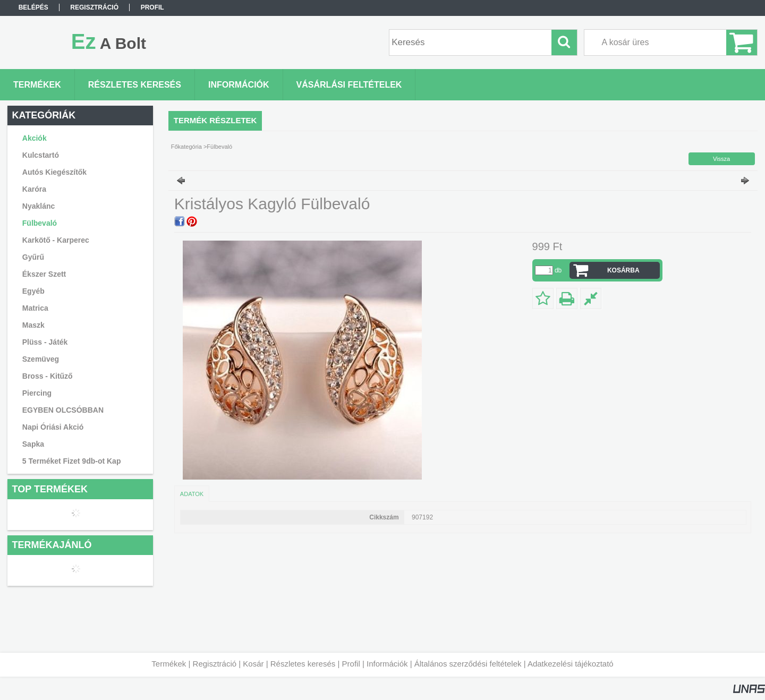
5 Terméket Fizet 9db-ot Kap (72, 461)
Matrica (35, 308)
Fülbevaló (40, 223)
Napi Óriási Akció (53, 427)
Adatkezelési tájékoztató (571, 664)
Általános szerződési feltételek (468, 664)
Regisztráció (215, 664)
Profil (351, 664)
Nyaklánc (39, 206)
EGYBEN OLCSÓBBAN (63, 410)
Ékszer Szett (44, 274)
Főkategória (186, 147)
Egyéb (33, 291)
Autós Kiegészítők (54, 172)
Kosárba (623, 270)
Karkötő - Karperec (56, 240)
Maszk (33, 325)
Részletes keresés (303, 664)
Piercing (37, 393)
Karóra (34, 189)
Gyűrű (33, 257)
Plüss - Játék (45, 342)
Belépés (33, 7)
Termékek (169, 664)
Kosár (253, 664)
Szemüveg (41, 359)
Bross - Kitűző (48, 376)
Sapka (33, 444)
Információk (387, 664)
